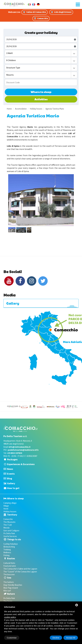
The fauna (8, 601)
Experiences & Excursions (21, 464)
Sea (9, 578)
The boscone (9, 574)
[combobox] (41, 53)
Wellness (7, 552)
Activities (41, 99)
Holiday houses (10, 511)
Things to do (14, 539)
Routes (11, 558)
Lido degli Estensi (61, 12)
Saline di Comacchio (35, 12)
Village (6, 506)
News (10, 469)
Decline (56, 638)
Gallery (11, 483)
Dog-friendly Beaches (13, 585)
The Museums (9, 522)
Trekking (7, 550)
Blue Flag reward (11, 588)
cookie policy (10, 617)
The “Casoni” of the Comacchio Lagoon (20, 572)
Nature (11, 594)
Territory (12, 515)
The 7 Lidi (8, 525)
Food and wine (10, 566)
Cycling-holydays (11, 544)
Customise (12, 638)
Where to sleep (41, 92)
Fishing (6, 555)
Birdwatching (9, 547)
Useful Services (10, 536)
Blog (10, 478)
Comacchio (41, 18)
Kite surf (7, 591)
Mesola (6, 528)
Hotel (6, 509)
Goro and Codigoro (11, 531)
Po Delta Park (9, 533)
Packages (12, 459)
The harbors (9, 582)
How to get (13, 488)
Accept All (71, 638)
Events (11, 474)
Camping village (10, 503)
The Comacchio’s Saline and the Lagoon (20, 569)
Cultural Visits (9, 563)
